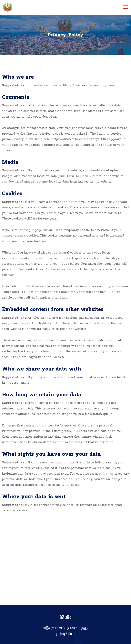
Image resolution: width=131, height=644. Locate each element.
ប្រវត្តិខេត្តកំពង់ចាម (66, 634)
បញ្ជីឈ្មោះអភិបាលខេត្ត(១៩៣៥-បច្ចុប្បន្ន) (65, 628)
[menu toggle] (126, 7)
